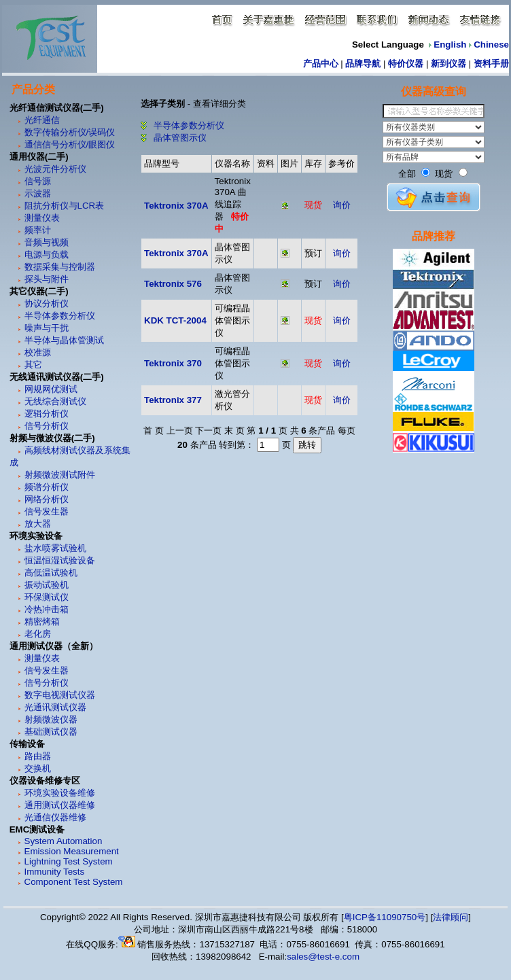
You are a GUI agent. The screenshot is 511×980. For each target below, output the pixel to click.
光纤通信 (42, 120)
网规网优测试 (51, 389)
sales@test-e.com (323, 957)
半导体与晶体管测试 (64, 340)
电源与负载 (47, 255)
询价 (342, 205)
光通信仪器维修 (55, 817)
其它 (33, 365)
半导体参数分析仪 (60, 316)
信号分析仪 (47, 426)
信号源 (38, 181)
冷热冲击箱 (47, 609)
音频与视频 (47, 242)
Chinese (491, 45)
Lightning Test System (69, 861)
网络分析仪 (47, 499)
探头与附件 (47, 279)
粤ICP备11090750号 (385, 917)
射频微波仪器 (51, 719)
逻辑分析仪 (47, 414)
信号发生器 (47, 511)
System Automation (64, 841)
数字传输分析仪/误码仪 (70, 132)
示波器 (38, 193)
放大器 (38, 524)
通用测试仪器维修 (60, 805)
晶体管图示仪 (179, 138)
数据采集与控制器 (60, 267)
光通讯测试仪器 (55, 707)
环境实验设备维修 (60, 793)
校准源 (38, 352)
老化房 (38, 634)
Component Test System (74, 882)
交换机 (38, 768)
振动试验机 (47, 585)
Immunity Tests (55, 872)
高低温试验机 (51, 573)
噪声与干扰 (47, 328)
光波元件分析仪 (55, 169)
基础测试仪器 (51, 732)
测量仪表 (42, 218)
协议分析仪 (47, 303)
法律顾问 (451, 917)
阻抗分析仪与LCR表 (65, 206)
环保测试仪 (47, 597)
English (450, 45)
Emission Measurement (72, 851)
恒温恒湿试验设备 (60, 560)
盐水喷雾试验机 (55, 548)
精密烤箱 (42, 622)
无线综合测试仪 (55, 401)
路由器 (38, 756)
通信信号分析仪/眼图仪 (70, 144)
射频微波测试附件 (60, 475)
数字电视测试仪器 (60, 695)
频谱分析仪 (47, 487)
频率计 (38, 230)
